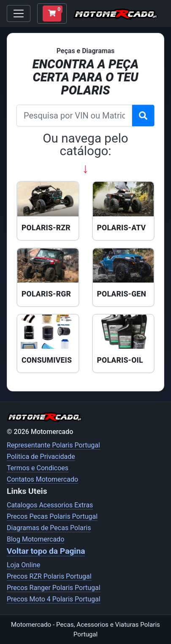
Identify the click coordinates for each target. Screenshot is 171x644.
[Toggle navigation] (19, 13)
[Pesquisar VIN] (143, 116)
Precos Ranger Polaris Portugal (54, 588)
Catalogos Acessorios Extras (50, 505)
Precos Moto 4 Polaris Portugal (54, 599)
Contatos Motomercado (42, 479)
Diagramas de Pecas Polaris (49, 528)
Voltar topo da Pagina (46, 551)
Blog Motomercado (35, 539)
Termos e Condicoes (38, 468)
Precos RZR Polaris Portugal (49, 576)
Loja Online (23, 565)
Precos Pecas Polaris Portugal (52, 516)
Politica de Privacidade (41, 457)
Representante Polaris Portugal (53, 445)
